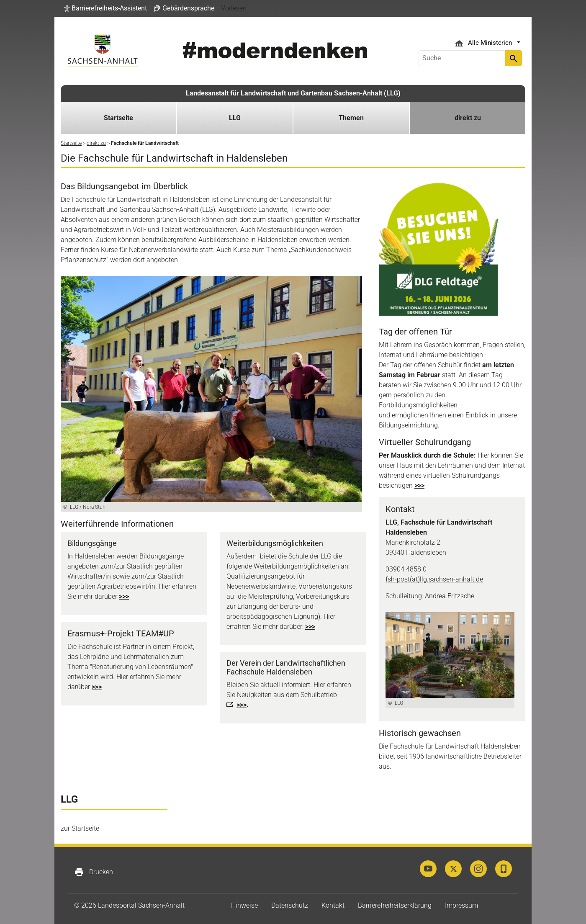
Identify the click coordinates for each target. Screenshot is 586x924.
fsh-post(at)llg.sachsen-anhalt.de (434, 579)
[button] (105, 8)
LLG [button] (235, 118)
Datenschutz (290, 905)
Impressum (461, 905)
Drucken (94, 872)
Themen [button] (351, 118)
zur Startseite (80, 828)
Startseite (118, 118)
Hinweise (244, 905)
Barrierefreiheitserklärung (395, 905)
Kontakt (333, 905)
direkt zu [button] (468, 118)
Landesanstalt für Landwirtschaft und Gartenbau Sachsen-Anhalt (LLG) (293, 93)
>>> (124, 596)
